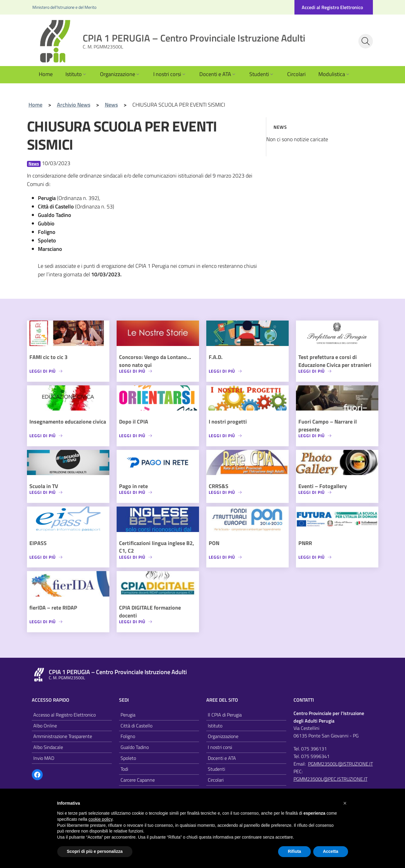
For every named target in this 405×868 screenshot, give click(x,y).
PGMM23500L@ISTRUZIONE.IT (340, 764)
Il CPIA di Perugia (225, 715)
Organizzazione (120, 74)
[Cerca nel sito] (366, 41)
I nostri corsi (170, 74)
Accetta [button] (331, 851)
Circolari (296, 74)
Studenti (262, 74)
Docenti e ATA (218, 74)
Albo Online (45, 726)
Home (46, 74)
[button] (345, 803)
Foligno (128, 736)
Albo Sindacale (48, 747)
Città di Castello (136, 726)
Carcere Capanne (138, 780)
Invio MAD (44, 758)
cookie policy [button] (100, 819)
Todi (124, 769)
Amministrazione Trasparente (63, 736)
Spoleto (128, 758)
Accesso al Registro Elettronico (65, 715)
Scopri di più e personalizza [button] (95, 851)
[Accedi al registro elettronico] (334, 7)
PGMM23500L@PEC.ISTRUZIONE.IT (330, 779)
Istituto (76, 74)
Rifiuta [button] (294, 851)
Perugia (128, 715)
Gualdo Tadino (135, 747)
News (34, 164)
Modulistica (334, 74)
